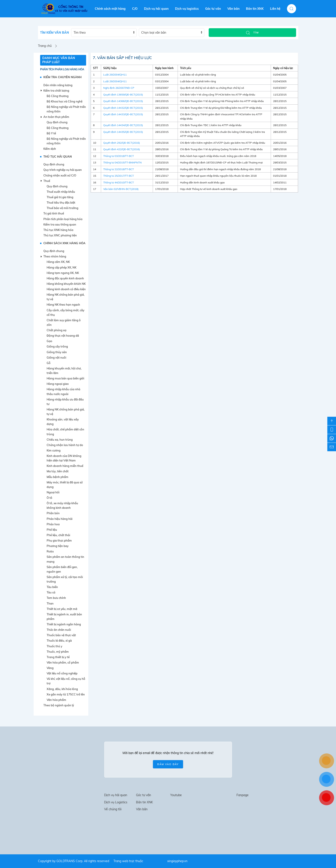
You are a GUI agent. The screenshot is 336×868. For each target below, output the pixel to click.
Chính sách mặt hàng (110, 9)
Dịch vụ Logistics (116, 802)
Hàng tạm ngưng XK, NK (63, 273)
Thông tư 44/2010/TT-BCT (119, 182)
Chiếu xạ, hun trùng (60, 440)
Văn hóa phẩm (56, 700)
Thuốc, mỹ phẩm (58, 652)
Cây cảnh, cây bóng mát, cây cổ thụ (66, 312)
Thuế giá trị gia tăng (60, 197)
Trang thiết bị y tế (58, 657)
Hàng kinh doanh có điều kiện (66, 289)
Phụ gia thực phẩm (59, 540)
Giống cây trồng (57, 346)
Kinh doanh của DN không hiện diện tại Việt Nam (64, 458)
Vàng (50, 668)
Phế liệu (52, 530)
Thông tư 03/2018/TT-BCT (119, 156)
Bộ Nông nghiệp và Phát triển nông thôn (66, 109)
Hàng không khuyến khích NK (66, 284)
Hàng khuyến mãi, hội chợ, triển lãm (64, 371)
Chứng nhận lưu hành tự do (65, 445)
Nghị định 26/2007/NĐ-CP (119, 88)
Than (50, 603)
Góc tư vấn (213, 9)
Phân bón (53, 513)
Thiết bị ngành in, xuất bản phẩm (64, 617)
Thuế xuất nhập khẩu (61, 192)
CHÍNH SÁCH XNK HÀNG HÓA (64, 243)
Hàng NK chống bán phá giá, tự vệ (66, 297)
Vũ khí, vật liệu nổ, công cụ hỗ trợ (66, 681)
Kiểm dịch (50, 149)
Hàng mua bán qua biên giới (65, 378)
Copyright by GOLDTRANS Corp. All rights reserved (74, 861)
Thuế (47, 181)
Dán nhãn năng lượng (58, 85)
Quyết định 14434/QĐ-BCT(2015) (123, 125)
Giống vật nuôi (56, 357)
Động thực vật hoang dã (63, 336)
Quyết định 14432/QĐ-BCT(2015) (123, 108)
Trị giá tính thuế (54, 213)
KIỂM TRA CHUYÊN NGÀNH (62, 77)
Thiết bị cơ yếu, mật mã (62, 609)
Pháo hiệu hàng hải (60, 519)
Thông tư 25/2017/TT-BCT (119, 176)
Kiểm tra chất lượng (56, 91)
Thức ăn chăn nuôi (59, 630)
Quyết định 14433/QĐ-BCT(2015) (123, 114)
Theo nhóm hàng (55, 256)
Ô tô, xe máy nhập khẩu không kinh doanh (62, 505)
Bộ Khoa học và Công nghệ (65, 101)
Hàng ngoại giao (58, 384)
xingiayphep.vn (177, 861)
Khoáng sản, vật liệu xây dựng (63, 422)
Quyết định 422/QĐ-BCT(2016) (122, 149)
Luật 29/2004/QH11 (115, 75)
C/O (135, 9)
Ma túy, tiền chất (58, 471)
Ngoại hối (53, 492)
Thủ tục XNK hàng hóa (58, 230)
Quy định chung (57, 122)
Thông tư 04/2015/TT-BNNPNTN (122, 162)
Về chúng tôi (113, 809)
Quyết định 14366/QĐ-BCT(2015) (123, 101)
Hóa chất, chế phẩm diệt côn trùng (65, 432)
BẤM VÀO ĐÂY (168, 764)
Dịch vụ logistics (187, 9)
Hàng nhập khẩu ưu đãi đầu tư (65, 402)
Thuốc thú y (54, 646)
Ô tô (49, 498)
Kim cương (54, 450)
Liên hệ (275, 9)
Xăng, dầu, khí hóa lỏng (62, 689)
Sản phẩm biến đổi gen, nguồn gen (62, 569)
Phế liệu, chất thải (58, 535)
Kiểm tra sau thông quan (60, 224)
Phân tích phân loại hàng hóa (62, 69)
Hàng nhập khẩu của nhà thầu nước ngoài (63, 391)
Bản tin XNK (255, 9)
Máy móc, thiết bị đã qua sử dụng (65, 485)
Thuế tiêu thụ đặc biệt (61, 203)
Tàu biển (52, 587)
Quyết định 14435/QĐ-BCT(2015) (123, 132)
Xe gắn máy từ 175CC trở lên (66, 694)
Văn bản (233, 9)
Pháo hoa (53, 524)
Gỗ (49, 363)
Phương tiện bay (58, 546)
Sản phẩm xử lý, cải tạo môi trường (65, 579)
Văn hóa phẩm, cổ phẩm (63, 662)
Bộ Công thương (58, 96)
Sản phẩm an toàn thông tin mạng (65, 559)
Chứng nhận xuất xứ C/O (60, 175)
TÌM (252, 33)
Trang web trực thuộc (128, 861)
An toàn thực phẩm (56, 117)
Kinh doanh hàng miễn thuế (65, 466)
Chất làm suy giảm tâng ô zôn (64, 322)
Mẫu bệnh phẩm (57, 477)
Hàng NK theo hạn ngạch (63, 305)
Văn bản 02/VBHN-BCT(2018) (121, 189)
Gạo (49, 341)
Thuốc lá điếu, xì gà (59, 641)
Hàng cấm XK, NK (58, 262)
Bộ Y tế (51, 133)
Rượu (50, 551)
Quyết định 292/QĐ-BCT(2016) (122, 143)
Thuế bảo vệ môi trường (62, 208)
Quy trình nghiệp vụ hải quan (63, 170)
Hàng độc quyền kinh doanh (65, 278)
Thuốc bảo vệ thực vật (61, 635)
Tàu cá (51, 592)
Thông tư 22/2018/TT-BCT (119, 169)
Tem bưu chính (56, 598)
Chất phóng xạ (57, 330)
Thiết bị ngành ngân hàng (64, 624)
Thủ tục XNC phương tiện (60, 235)
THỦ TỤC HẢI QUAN (58, 156)
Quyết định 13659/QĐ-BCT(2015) (123, 95)
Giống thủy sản (57, 352)
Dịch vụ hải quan (156, 9)
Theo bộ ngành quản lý (59, 705)
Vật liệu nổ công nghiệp (62, 673)
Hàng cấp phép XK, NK (61, 267)
